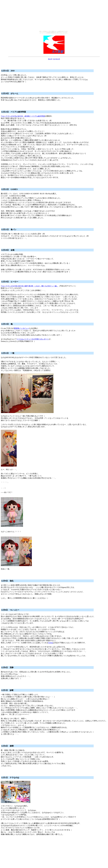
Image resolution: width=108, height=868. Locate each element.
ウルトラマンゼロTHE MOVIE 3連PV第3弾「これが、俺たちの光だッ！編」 (30, 286)
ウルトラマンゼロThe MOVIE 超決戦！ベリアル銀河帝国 (23, 116)
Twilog (50, 643)
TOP (54, 59)
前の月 (50, 59)
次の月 (58, 59)
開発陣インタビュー (22, 328)
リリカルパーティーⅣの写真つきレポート (33, 339)
